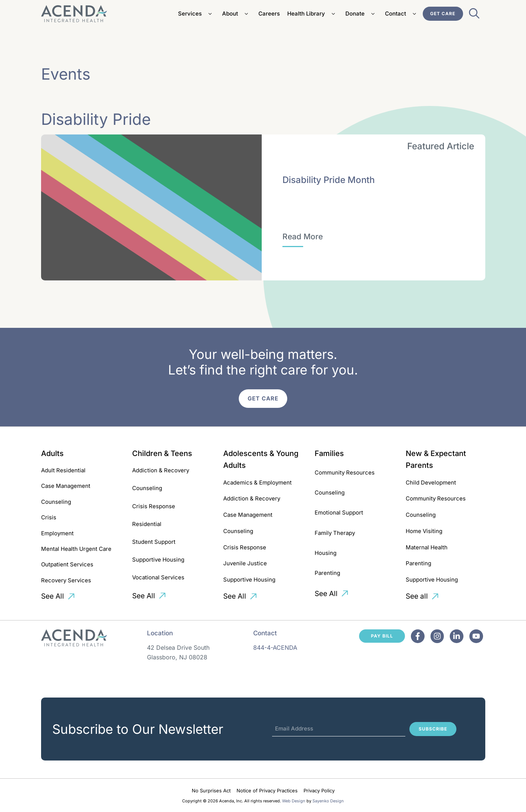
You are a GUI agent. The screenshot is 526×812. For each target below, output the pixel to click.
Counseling (56, 502)
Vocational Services (158, 577)
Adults (52, 453)
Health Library (313, 14)
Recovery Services (66, 580)
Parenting (327, 573)
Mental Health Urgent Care (76, 549)
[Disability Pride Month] (303, 237)
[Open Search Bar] (474, 16)
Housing (326, 553)
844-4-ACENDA (275, 648)
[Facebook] (418, 636)
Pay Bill (382, 636)
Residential (147, 524)
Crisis (49, 517)
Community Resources (345, 472)
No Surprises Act (211, 791)
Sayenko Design (328, 801)
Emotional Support (339, 513)
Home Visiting (424, 531)
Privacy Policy (319, 791)
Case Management (66, 486)
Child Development (431, 482)
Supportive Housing (158, 560)
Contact (402, 14)
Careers (269, 14)
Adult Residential (63, 470)
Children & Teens (162, 453)
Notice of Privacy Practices (267, 791)
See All (53, 596)
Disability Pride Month (329, 180)
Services (196, 14)
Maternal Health (427, 547)
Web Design (294, 801)
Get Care (443, 14)
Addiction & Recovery (161, 470)
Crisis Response (154, 506)
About (237, 14)
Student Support (154, 542)
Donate (361, 14)
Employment (57, 533)
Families (329, 453)
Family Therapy (335, 533)
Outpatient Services (67, 564)
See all (417, 596)
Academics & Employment (257, 482)
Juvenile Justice (245, 563)
